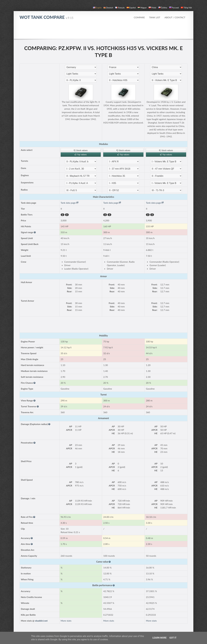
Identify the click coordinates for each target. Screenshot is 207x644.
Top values (81, 155)
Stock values (81, 150)
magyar (142, 8)
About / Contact (175, 17)
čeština (163, 8)
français (120, 8)
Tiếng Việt (186, 8)
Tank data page (70, 203)
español (131, 8)
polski (152, 8)
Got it (173, 638)
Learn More (159, 638)
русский (174, 8)
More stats (66, 621)
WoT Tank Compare (46, 17)
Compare (139, 17)
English (97, 8)
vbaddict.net (41, 621)
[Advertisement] (103, 31)
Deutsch (108, 8)
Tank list (155, 17)
